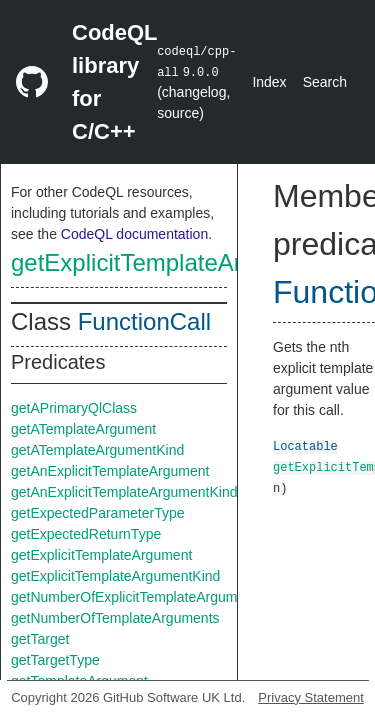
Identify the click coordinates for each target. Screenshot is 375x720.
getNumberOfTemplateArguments (115, 618)
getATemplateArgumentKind (97, 450)
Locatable (305, 445)
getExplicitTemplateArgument (101, 555)
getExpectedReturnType (86, 534)
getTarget (40, 639)
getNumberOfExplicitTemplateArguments (137, 597)
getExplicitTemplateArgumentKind (190, 262)
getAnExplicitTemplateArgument (110, 471)
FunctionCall (144, 321)
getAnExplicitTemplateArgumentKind (124, 492)
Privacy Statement (311, 697)
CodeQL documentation (134, 234)
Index (269, 82)
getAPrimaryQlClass (74, 408)
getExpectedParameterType (98, 513)
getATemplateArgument (83, 429)
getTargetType (55, 660)
